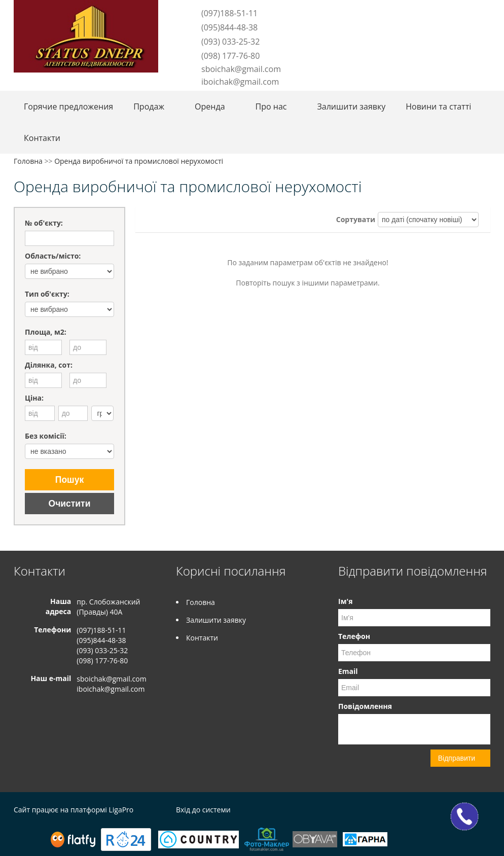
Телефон (354, 636)
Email (348, 671)
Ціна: (34, 398)
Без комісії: (46, 436)
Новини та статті (438, 106)
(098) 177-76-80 (230, 56)
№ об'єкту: (44, 223)
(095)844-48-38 (229, 27)
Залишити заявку (351, 106)
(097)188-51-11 (229, 13)
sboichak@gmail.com (241, 69)
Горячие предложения (68, 106)
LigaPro (121, 810)
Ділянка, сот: (49, 365)
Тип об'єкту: (47, 294)
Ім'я (345, 601)
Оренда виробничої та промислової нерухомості (139, 161)
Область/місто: (53, 256)
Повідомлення (365, 706)
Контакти (42, 138)
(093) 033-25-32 (230, 42)
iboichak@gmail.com (240, 82)
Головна (28, 161)
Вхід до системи (203, 810)
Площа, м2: (46, 332)
